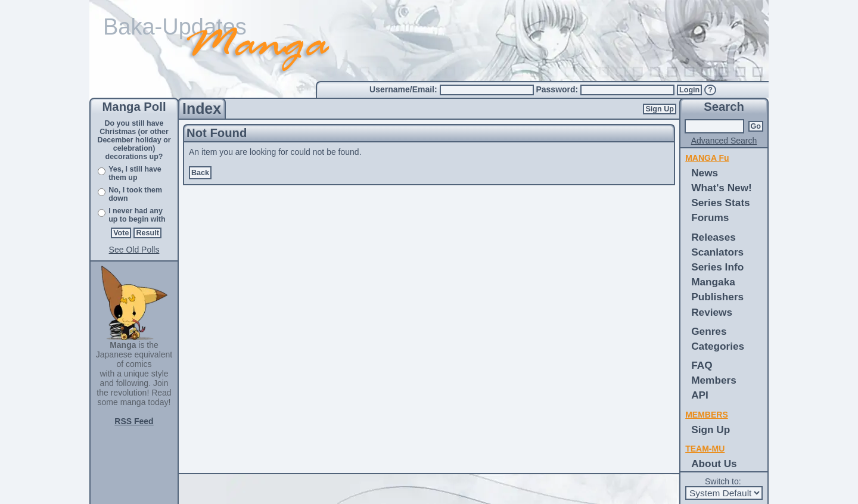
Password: (558, 89)
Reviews (712, 312)
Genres (709, 331)
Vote (121, 233)
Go (756, 126)
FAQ (702, 365)
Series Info (717, 267)
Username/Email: (405, 89)
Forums (710, 217)
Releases (714, 237)
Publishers (717, 297)
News (705, 173)
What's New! (722, 188)
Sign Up (660, 109)
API (700, 395)
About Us (714, 463)
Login (689, 90)
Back (200, 173)
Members (714, 380)
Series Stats (721, 203)
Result (147, 233)
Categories (718, 346)
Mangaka (713, 282)
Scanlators (717, 252)
